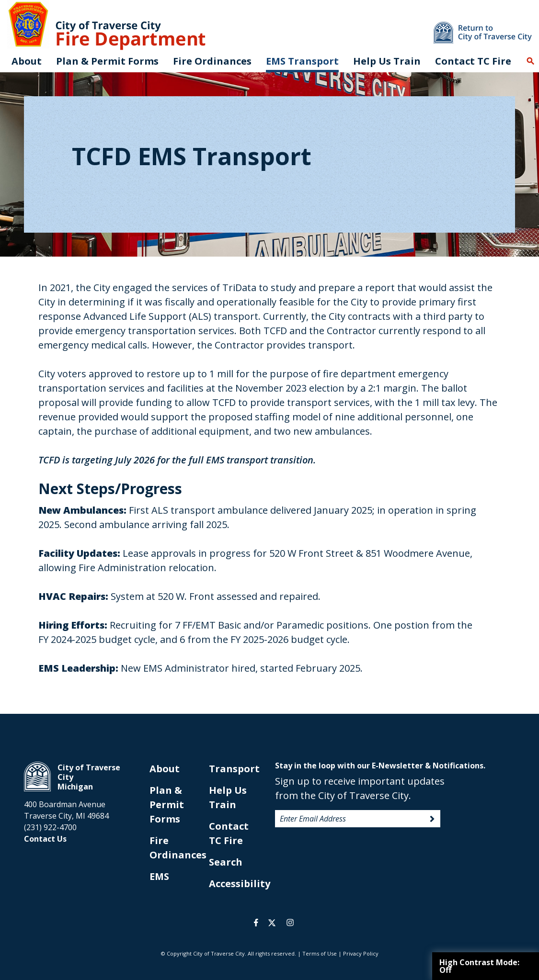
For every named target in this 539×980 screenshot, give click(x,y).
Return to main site (483, 33)
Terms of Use (320, 953)
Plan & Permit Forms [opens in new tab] (107, 61)
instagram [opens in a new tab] (290, 923)
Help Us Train (387, 61)
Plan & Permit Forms (167, 805)
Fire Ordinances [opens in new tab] (212, 61)
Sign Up (432, 819)
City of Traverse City (37, 777)
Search (530, 61)
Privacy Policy (361, 953)
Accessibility (240, 884)
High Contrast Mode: (479, 966)
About (27, 61)
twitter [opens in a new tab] (272, 923)
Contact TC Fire (473, 61)
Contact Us (45, 839)
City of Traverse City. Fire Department (106, 25)
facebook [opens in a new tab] (256, 923)
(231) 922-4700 (50, 827)
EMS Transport (302, 61)
